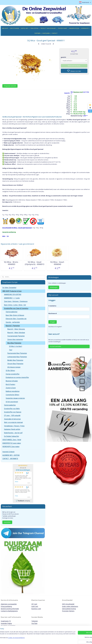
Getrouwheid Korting (69, 609)
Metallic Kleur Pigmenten (15, 360)
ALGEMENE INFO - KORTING (11, 455)
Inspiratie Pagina (6, 623)
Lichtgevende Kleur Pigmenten (17, 357)
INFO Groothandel (68, 604)
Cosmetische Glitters (12, 395)
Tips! (11, 350)
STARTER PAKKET (63, 28)
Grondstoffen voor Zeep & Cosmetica (16, 308)
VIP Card (34, 604)
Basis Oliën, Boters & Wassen (15, 315)
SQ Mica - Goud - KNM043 (58, 263)
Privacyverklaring (6, 606)
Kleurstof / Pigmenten (13, 326)
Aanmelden (7, 522)
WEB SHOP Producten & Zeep (12, 291)
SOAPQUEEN (46, 33)
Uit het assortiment (12, 402)
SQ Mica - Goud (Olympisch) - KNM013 (35, 263)
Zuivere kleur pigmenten (15, 339)
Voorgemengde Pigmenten (16, 336)
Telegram (35, 621)
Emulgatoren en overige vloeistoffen (17, 377)
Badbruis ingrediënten (13, 391)
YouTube (34, 623)
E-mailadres (52, 306)
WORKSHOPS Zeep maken (11, 447)
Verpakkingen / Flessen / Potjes (14, 426)
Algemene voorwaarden (9, 604)
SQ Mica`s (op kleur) (16, 346)
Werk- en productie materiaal (13, 422)
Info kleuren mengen (14, 367)
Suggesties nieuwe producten (15, 398)
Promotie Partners (68, 611)
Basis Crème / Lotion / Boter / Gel (15, 305)
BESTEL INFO (25, 28)
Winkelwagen (54, 287)
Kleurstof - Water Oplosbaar (16, 333)
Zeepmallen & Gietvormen (12, 419)
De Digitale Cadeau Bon (11, 436)
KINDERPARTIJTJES (74, 28)
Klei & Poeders (10, 384)
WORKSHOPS (85, 28)
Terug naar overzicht (10, 86)
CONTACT (55, 33)
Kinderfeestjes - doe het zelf (13, 433)
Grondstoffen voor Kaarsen (13, 412)
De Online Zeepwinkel (9, 288)
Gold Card (35, 606)
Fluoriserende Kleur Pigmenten (17, 353)
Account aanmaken (56, 346)
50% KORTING (34, 28)
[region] (32, 637)
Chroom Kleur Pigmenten (15, 364)
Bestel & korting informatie (10, 609)
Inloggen (53, 322)
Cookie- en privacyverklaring (29, 641)
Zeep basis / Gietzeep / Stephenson (16, 301)
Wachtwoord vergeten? (55, 327)
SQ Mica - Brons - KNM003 (12, 263)
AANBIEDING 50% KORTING (13, 295)
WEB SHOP (5, 28)
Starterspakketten (12, 312)
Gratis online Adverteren (70, 606)
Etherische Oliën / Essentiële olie (16, 319)
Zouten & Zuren (11, 388)
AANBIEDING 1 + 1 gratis (12, 298)
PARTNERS (37, 33)
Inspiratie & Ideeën (8, 452)
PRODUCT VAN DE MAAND (48, 28)
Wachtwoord (53, 313)
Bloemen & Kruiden (12, 381)
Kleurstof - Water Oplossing (16, 329)
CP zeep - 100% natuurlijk (12, 416)
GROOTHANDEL (15, 28)
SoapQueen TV (6, 621)
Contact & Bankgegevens (9, 611)
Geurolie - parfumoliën (13, 322)
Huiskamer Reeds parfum (12, 429)
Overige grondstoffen (13, 374)
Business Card (36, 609)
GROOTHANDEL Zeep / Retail (12, 440)
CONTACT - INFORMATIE (10, 459)
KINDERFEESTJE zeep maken (12, 443)
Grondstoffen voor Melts (12, 409)
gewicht (63, 57)
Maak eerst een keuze (74, 66)
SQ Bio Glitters (10, 371)
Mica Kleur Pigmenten (14, 343)
